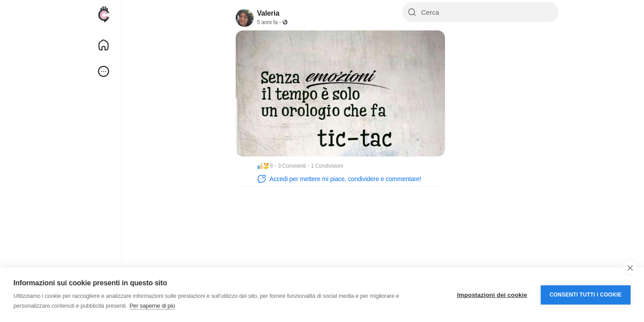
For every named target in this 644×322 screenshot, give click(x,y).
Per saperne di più (152, 306)
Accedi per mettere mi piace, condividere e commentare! (339, 179)
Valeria (268, 13)
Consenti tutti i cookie (586, 295)
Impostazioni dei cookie (492, 295)
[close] (630, 267)
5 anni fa (267, 22)
